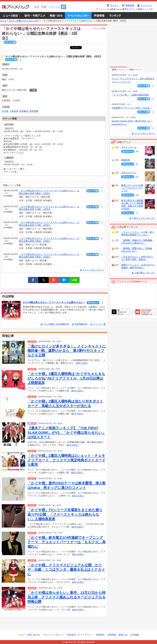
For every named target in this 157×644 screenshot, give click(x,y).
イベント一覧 (99, 324)
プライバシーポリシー (53, 635)
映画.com (123, 635)
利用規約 (100, 635)
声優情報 (99, 15)
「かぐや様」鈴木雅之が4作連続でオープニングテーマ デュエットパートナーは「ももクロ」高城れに (67, 542)
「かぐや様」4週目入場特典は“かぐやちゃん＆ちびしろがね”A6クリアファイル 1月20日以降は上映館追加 (66, 378)
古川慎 (5, 111)
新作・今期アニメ (35, 15)
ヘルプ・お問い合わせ (29, 635)
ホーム (3, 21)
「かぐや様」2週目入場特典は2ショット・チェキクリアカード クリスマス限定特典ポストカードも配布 (67, 460)
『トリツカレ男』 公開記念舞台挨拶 (130, 95)
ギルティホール (129, 147)
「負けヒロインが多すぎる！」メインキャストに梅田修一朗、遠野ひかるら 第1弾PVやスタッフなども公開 (67, 351)
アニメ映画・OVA (56, 15)
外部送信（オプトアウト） (80, 635)
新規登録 (130, 5)
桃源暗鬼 (126, 160)
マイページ (146, 5)
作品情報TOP (81, 324)
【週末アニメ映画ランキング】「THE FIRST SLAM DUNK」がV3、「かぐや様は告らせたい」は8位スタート (66, 432)
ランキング (115, 15)
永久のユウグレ (129, 173)
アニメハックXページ (122, 312)
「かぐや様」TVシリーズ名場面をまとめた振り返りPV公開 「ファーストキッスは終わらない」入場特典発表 (65, 514)
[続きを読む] (82, 363)
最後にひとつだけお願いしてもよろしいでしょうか (132, 188)
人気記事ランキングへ (145, 273)
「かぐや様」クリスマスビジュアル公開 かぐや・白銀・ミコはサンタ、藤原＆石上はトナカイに (66, 570)
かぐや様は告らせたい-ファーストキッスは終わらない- (54, 302)
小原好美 (14, 111)
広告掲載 (135, 635)
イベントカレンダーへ (93, 270)
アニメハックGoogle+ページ (145, 312)
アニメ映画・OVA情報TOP (56, 324)
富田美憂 (34, 111)
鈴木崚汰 (24, 111)
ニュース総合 (11, 15)
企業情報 (112, 635)
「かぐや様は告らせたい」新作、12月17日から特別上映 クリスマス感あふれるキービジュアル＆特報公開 (67, 597)
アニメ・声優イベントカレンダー (78, 15)
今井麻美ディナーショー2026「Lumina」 (132, 108)
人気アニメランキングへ (144, 218)
